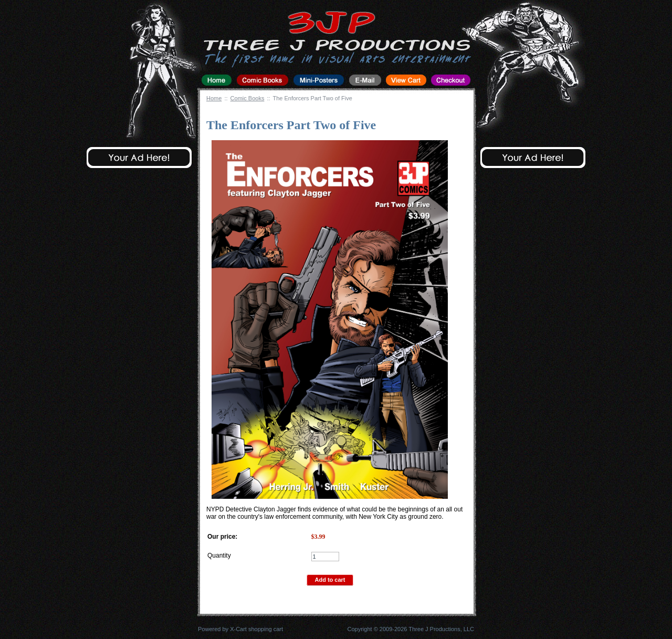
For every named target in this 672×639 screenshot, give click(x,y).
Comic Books (248, 98)
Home (214, 98)
